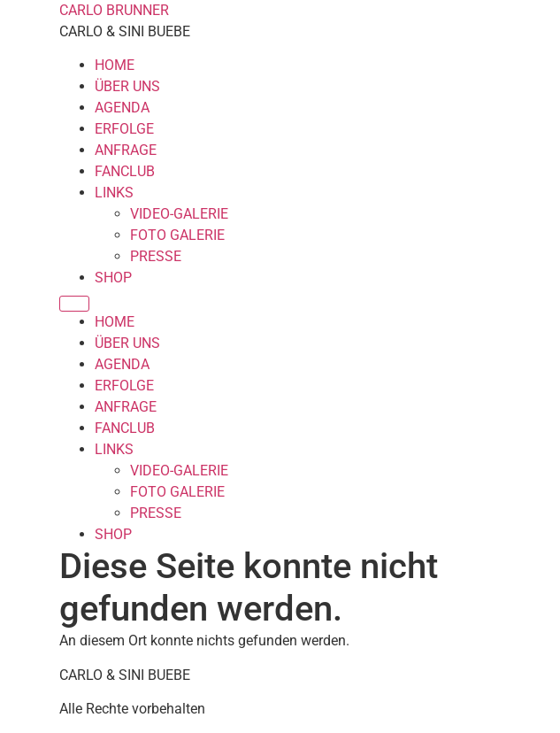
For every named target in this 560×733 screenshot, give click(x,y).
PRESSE (156, 256)
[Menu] (74, 304)
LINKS (114, 193)
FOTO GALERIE (177, 235)
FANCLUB (125, 171)
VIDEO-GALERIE (179, 214)
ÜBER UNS (127, 86)
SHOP (113, 278)
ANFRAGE (126, 150)
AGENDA (122, 108)
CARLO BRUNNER (114, 10)
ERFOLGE (124, 129)
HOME (115, 65)
